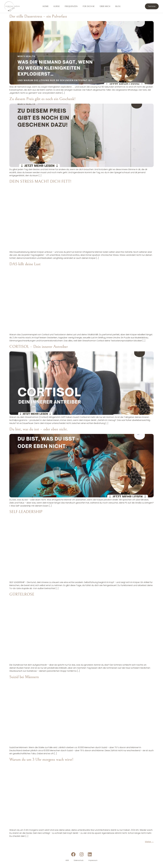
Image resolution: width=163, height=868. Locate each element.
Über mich (105, 6)
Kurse (57, 6)
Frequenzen (71, 6)
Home (45, 6)
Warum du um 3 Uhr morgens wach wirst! (41, 759)
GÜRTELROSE (22, 594)
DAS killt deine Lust (25, 264)
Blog (118, 6)
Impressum (93, 860)
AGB (67, 860)
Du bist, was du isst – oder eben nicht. (39, 429)
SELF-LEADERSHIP (26, 512)
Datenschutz (79, 860)
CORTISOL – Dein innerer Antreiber (39, 347)
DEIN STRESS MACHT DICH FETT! (40, 181)
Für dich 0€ (89, 6)
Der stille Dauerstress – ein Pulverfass (38, 16)
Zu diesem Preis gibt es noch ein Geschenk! (42, 99)
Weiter (149, 842)
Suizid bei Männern (24, 677)
